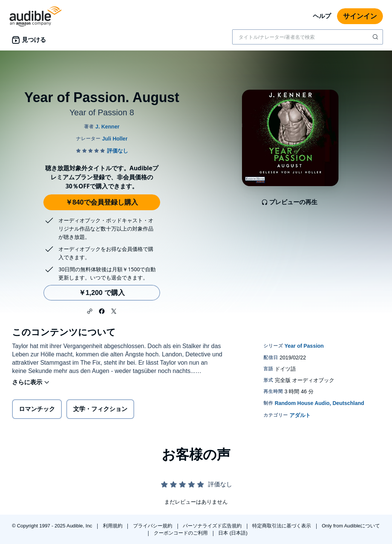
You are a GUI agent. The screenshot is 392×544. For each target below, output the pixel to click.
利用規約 (113, 526)
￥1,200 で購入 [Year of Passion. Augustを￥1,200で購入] (102, 293)
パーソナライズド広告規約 (213, 526)
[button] (90, 310)
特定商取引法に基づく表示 (282, 526)
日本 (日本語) (233, 533)
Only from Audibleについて (351, 526)
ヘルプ (322, 16)
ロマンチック (37, 409)
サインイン (360, 16)
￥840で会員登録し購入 (102, 202)
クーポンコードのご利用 (181, 533)
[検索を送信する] (376, 37)
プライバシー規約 (153, 526)
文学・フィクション (100, 409)
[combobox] (308, 37)
